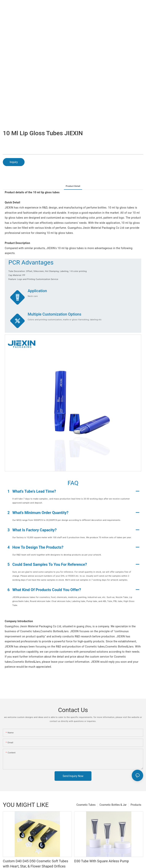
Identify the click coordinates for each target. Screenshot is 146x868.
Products (136, 805)
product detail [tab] (73, 186)
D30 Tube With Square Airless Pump (102, 861)
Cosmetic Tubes (86, 805)
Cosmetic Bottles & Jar (113, 805)
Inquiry (14, 162)
